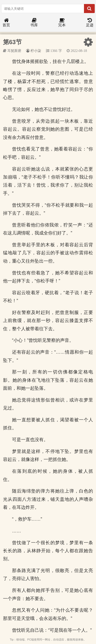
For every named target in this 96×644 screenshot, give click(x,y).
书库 (34, 23)
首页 (6, 23)
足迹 (90, 23)
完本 (62, 23)
